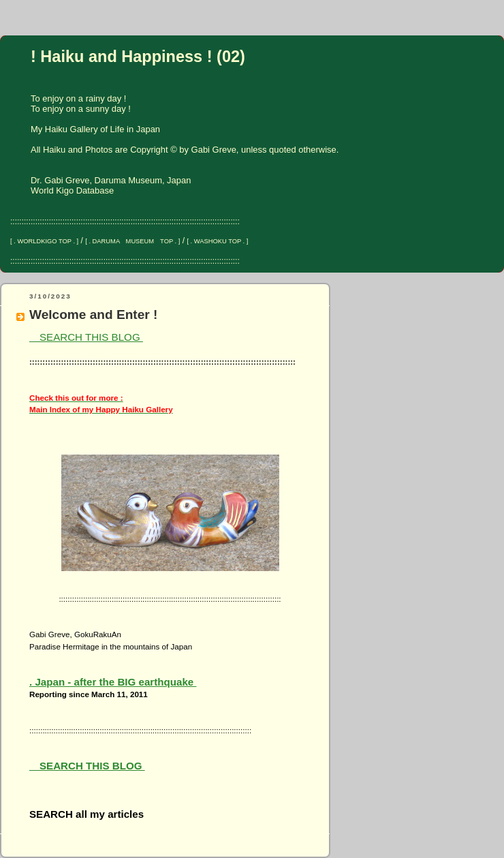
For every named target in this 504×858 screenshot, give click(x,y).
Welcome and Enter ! (93, 315)
